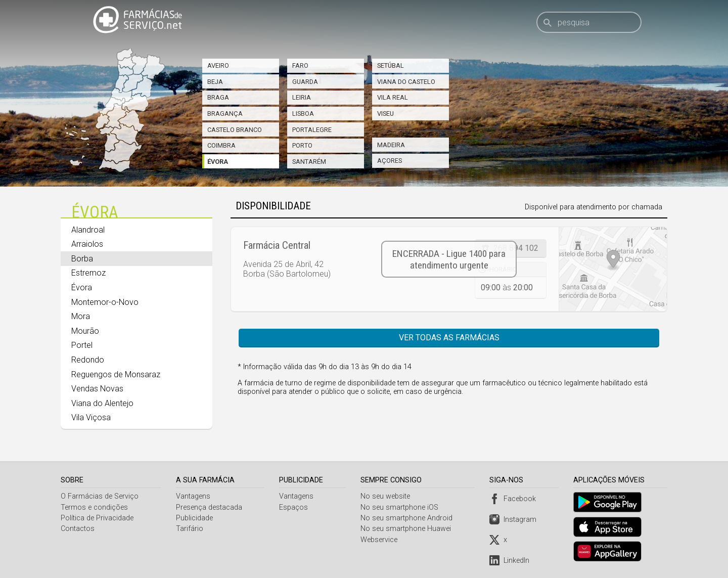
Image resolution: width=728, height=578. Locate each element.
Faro (300, 65)
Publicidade (195, 518)
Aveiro (218, 65)
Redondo (88, 360)
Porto (302, 145)
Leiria (302, 97)
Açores (390, 161)
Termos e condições (94, 507)
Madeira (391, 145)
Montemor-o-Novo (105, 302)
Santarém (309, 162)
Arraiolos (87, 244)
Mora (81, 316)
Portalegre (312, 130)
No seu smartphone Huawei (407, 529)
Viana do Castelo (406, 82)
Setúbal (391, 65)
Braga (218, 97)
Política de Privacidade (97, 518)
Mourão (85, 331)
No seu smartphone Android (408, 518)
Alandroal (88, 230)
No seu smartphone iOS (401, 507)
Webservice (380, 540)
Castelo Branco (235, 130)
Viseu (385, 114)
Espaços (294, 507)
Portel (82, 345)
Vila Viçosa (91, 417)
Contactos (78, 529)
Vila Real (393, 97)
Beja (215, 82)
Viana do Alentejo (102, 403)
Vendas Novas (97, 389)
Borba (82, 259)
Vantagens (194, 496)
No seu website (387, 496)
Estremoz (88, 273)
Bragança (225, 114)
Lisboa (303, 114)
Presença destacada (210, 507)
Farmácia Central (277, 245)
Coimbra (221, 145)
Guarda (305, 82)
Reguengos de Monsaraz (116, 374)
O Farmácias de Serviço (100, 496)
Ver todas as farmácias (449, 338)
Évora (218, 162)
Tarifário (190, 529)
